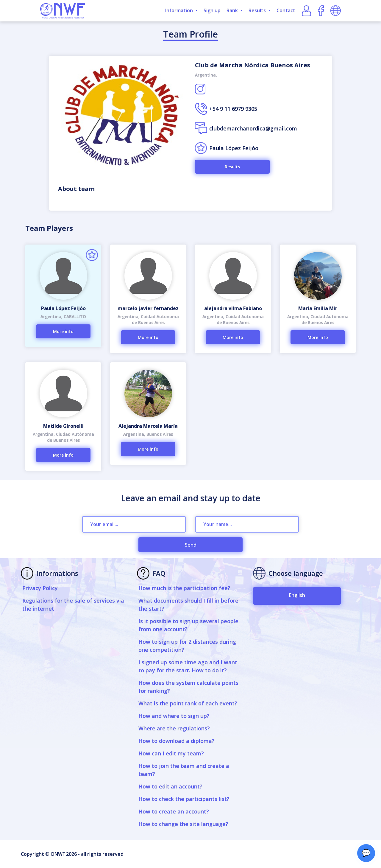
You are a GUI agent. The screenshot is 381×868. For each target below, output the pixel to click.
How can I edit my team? (171, 753)
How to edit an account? (170, 786)
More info (63, 331)
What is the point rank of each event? (188, 703)
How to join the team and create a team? (184, 770)
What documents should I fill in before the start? (188, 605)
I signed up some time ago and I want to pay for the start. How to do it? (188, 666)
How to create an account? (174, 811)
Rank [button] (233, 10)
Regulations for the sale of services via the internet (73, 605)
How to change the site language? (183, 824)
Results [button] (258, 10)
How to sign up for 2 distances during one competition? (187, 646)
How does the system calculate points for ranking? (188, 687)
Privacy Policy (40, 588)
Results (232, 167)
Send (191, 545)
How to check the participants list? (184, 799)
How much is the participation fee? (184, 588)
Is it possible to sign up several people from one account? (188, 625)
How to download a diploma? (177, 741)
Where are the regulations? (174, 728)
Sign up (212, 10)
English (297, 595)
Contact (286, 10)
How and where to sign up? (174, 716)
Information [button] (180, 10)
